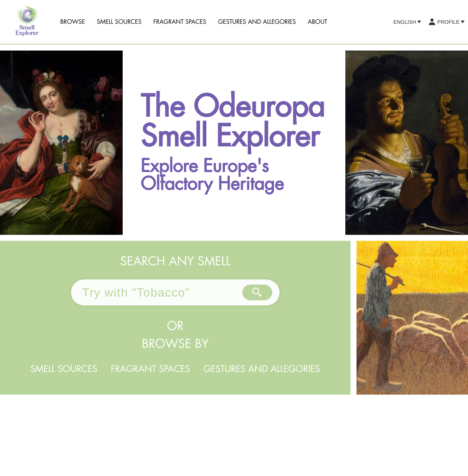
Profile (446, 22)
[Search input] (157, 292)
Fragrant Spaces (180, 22)
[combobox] (157, 292)
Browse (73, 22)
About (318, 22)
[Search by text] (257, 292)
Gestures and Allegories (257, 22)
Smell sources (119, 22)
